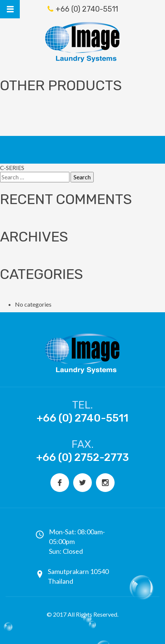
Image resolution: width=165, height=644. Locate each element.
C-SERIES (12, 168)
